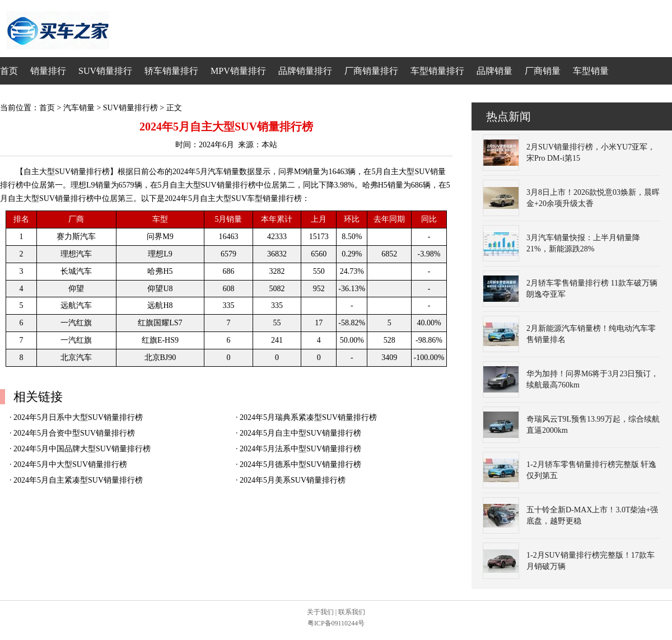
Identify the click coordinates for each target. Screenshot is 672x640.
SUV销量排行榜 (130, 108)
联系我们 (352, 612)
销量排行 (48, 71)
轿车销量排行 (171, 71)
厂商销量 (543, 71)
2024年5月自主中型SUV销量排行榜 (300, 433)
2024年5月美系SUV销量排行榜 (293, 480)
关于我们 (320, 612)
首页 (9, 71)
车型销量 (591, 71)
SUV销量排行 (105, 71)
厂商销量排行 (371, 71)
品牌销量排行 (305, 71)
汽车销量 (79, 108)
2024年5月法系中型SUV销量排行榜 (300, 449)
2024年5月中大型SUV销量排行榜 (70, 464)
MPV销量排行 (238, 71)
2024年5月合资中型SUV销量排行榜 (74, 433)
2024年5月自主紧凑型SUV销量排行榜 (78, 480)
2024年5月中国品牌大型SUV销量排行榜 (82, 449)
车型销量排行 (437, 71)
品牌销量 (494, 71)
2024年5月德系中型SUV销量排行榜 (300, 464)
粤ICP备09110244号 (336, 623)
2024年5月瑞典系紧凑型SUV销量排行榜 (308, 417)
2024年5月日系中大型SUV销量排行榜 (78, 417)
